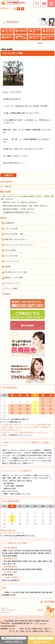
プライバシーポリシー (8, 610)
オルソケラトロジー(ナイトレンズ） (19, 245)
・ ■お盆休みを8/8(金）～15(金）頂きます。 (18, 209)
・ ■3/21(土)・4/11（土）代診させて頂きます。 (20, 202)
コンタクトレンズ (12, 261)
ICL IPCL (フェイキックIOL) (16, 272)
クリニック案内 (11, 288)
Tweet (40, 43)
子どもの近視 (10, 250)
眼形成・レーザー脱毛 (14, 278)
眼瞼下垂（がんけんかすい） (16, 239)
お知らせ (8, 186)
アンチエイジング (12, 283)
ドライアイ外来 (11, 229)
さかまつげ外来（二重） (15, 234)
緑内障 (8, 267)
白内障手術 (9, 223)
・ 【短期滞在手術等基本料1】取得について (18, 212)
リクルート (5, 608)
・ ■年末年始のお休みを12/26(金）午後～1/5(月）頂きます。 (25, 206)
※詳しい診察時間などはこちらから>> (17, 435)
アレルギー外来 (11, 256)
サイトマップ (5, 612)
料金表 (8, 294)
